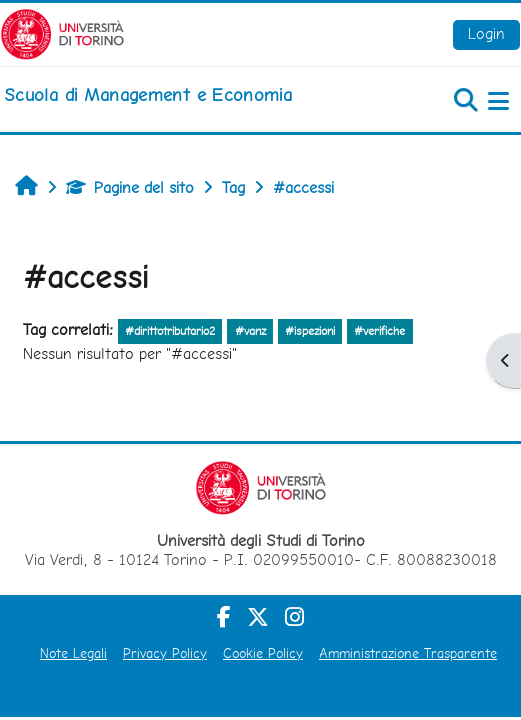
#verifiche (379, 331)
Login (486, 33)
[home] (148, 95)
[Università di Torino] (62, 32)
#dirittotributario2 (170, 331)
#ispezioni (310, 331)
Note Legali (73, 653)
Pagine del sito (130, 187)
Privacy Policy (165, 653)
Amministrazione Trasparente (408, 653)
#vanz (250, 331)
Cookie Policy (263, 653)
